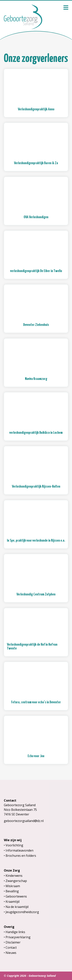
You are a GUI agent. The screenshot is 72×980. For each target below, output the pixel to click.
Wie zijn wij (13, 840)
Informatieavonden (19, 850)
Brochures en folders (21, 856)
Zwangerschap (16, 881)
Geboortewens (16, 896)
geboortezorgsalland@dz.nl (24, 821)
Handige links (15, 932)
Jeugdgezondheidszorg (22, 912)
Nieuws (11, 953)
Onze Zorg (12, 870)
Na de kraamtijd (17, 907)
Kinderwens (14, 876)
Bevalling (12, 891)
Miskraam (13, 886)
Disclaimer (13, 942)
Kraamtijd (12, 902)
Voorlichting (14, 845)
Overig (9, 927)
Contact (11, 948)
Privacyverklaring (18, 937)
